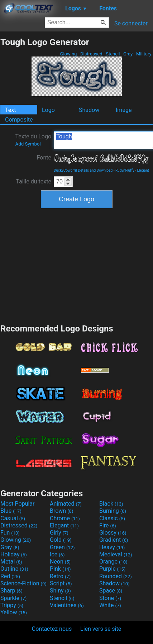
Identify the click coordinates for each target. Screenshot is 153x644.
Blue (11, 511)
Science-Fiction (23, 583)
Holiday (14, 554)
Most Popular (18, 504)
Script (61, 583)
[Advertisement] (77, 265)
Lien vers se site (101, 629)
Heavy (112, 547)
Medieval (116, 554)
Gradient (114, 540)
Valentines (67, 605)
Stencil (113, 54)
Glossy (113, 533)
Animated (66, 504)
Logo (48, 110)
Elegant (143, 170)
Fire (108, 525)
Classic (112, 518)
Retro (60, 576)
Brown (61, 511)
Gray (128, 54)
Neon (60, 562)
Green (62, 547)
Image (124, 110)
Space (111, 591)
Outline (14, 569)
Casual (13, 518)
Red (10, 576)
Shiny (60, 591)
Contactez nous (52, 629)
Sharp (11, 591)
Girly (59, 533)
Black (111, 504)
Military (144, 54)
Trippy (12, 605)
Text (10, 110)
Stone (110, 598)
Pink (60, 569)
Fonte (44, 158)
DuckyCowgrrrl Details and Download (83, 170)
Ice (57, 554)
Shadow (89, 110)
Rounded (116, 576)
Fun (10, 533)
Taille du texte (34, 181)
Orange (113, 562)
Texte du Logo (33, 140)
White (110, 605)
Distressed (91, 54)
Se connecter (131, 23)
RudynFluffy (125, 170)
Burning (113, 511)
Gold (61, 540)
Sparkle (13, 598)
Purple (112, 569)
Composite (19, 120)
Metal (11, 562)
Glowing (68, 54)
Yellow (14, 612)
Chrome (65, 518)
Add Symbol (28, 144)
